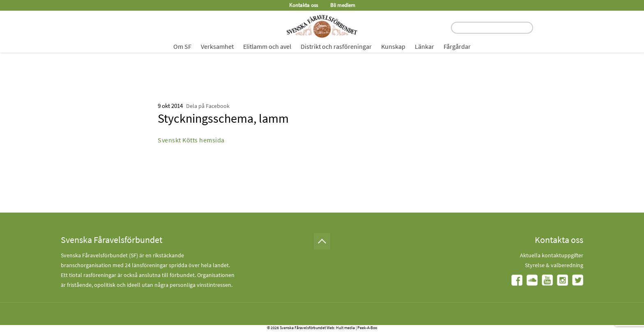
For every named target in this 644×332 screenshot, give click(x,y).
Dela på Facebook (208, 106)
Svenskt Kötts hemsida (191, 140)
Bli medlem (343, 5)
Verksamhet (217, 46)
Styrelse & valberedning (554, 265)
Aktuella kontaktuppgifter (552, 255)
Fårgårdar (457, 46)
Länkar (424, 46)
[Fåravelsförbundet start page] (322, 26)
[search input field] (492, 28)
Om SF (182, 46)
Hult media (345, 328)
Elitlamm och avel (267, 46)
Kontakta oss (304, 5)
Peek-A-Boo (367, 328)
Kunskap (393, 46)
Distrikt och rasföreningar (336, 46)
